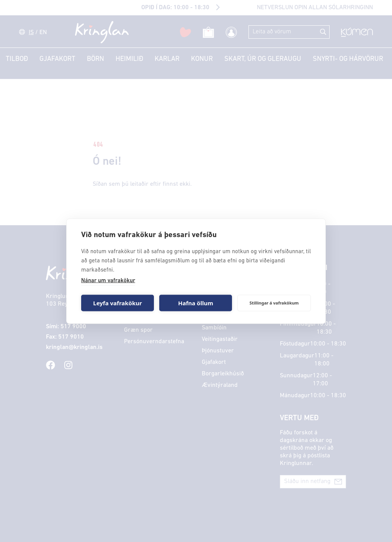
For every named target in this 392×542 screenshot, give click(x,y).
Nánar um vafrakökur (108, 281)
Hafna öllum (196, 303)
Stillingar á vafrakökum (274, 303)
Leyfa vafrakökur (117, 303)
